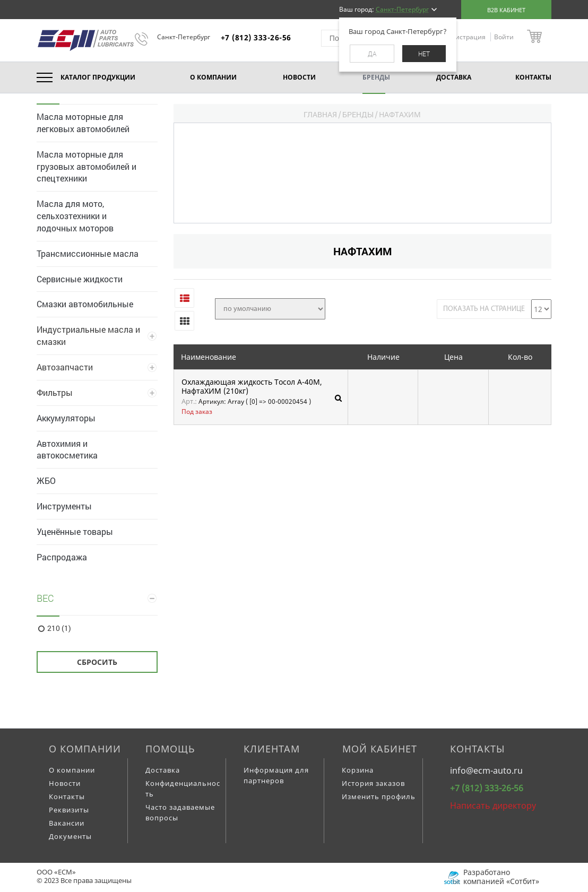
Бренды (358, 114)
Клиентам (272, 749)
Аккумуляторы (66, 418)
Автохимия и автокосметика (67, 449)
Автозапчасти (65, 367)
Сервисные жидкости (80, 279)
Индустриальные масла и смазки (88, 335)
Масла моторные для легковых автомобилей (83, 123)
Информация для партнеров (276, 775)
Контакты (67, 796)
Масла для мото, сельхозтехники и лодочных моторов (75, 216)
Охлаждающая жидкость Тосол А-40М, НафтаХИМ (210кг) (252, 387)
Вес (45, 598)
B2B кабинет (506, 10)
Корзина (358, 770)
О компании (85, 749)
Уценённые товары (75, 531)
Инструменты (64, 506)
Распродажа (62, 557)
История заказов (373, 783)
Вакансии (67, 823)
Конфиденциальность (183, 789)
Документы (70, 836)
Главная (320, 114)
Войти (504, 37)
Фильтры (55, 392)
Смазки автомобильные (85, 304)
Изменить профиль (379, 796)
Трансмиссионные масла (88, 253)
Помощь (170, 749)
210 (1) (59, 628)
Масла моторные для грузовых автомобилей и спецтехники (87, 166)
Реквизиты (69, 810)
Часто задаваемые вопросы (180, 812)
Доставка (163, 770)
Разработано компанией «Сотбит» (501, 877)
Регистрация (466, 37)
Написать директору (493, 806)
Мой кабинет (380, 749)
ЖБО (46, 480)
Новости (65, 783)
